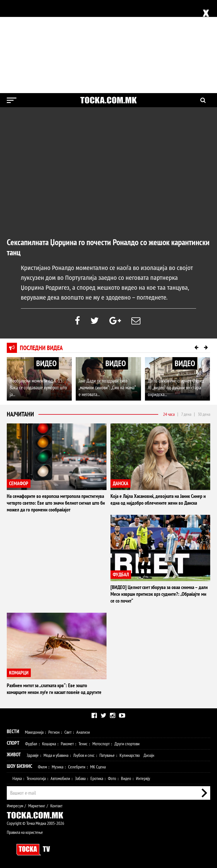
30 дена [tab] (204, 414)
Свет (68, 732)
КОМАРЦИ (19, 673)
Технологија (36, 778)
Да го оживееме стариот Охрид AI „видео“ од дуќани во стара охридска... (176, 387)
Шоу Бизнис (19, 766)
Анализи (83, 732)
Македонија (34, 732)
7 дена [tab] (186, 414)
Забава (80, 778)
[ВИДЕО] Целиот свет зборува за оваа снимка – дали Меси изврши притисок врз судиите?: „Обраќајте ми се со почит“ (159, 594)
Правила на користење (25, 832)
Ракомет (67, 744)
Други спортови (127, 744)
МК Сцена (98, 767)
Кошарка (49, 744)
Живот (14, 754)
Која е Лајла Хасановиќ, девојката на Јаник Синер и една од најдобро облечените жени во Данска (158, 499)
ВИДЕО (46, 363)
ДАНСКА (121, 483)
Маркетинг (37, 806)
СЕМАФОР (19, 483)
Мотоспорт (101, 744)
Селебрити (77, 767)
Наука (17, 778)
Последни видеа (41, 348)
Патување (107, 755)
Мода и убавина (56, 755)
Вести (13, 731)
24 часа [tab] (169, 414)
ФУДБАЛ (121, 574)
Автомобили (60, 778)
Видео (126, 778)
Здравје (33, 755)
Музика (57, 767)
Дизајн (149, 755)
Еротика (97, 778)
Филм (42, 767)
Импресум (15, 806)
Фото (112, 778)
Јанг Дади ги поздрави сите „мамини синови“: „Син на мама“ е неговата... (107, 387)
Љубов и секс (84, 755)
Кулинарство (130, 755)
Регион (54, 732)
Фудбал (31, 744)
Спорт (13, 743)
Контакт (56, 806)
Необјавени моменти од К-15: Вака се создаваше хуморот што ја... (38, 387)
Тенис (83, 744)
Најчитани (20, 414)
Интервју (143, 778)
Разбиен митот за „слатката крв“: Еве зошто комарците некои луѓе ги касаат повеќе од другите (54, 689)
